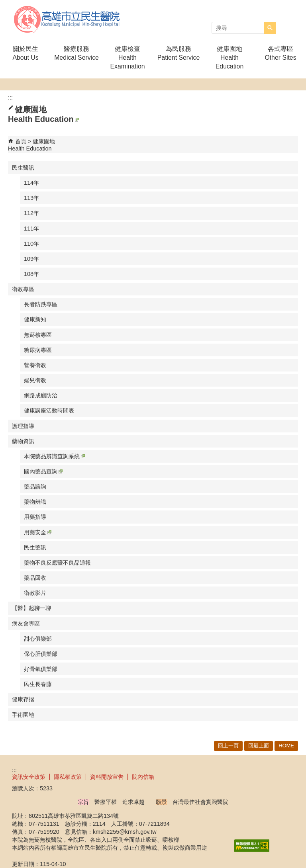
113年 (31, 198)
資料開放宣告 (107, 777)
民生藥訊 (35, 547)
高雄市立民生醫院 (67, 19)
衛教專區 (23, 289)
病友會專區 (26, 624)
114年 (31, 183)
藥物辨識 (35, 502)
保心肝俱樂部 (41, 654)
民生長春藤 (38, 684)
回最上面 (259, 746)
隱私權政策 (68, 777)
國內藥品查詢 (43, 471)
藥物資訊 (23, 441)
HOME (286, 746)
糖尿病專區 (38, 350)
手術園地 (23, 715)
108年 (31, 274)
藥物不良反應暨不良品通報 (57, 563)
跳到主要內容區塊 (4, 4)
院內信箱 (143, 777)
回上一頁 (228, 746)
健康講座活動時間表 (49, 411)
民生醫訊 (23, 168)
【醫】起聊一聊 (31, 608)
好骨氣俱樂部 (41, 669)
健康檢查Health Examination (127, 58)
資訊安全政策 (29, 777)
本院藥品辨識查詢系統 (54, 456)
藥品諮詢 (35, 487)
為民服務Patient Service (178, 53)
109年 (31, 259)
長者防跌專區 (41, 304)
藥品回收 (35, 578)
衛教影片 (35, 593)
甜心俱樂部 (38, 639)
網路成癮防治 (41, 395)
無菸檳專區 (38, 335)
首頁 (21, 141)
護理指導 (23, 426)
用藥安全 (38, 532)
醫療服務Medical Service (76, 53)
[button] (270, 28)
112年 (31, 213)
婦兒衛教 (35, 380)
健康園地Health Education (229, 58)
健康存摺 (23, 699)
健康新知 (35, 319)
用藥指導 (35, 517)
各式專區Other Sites (280, 53)
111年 (31, 229)
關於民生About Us (25, 53)
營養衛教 (35, 365)
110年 (31, 244)
